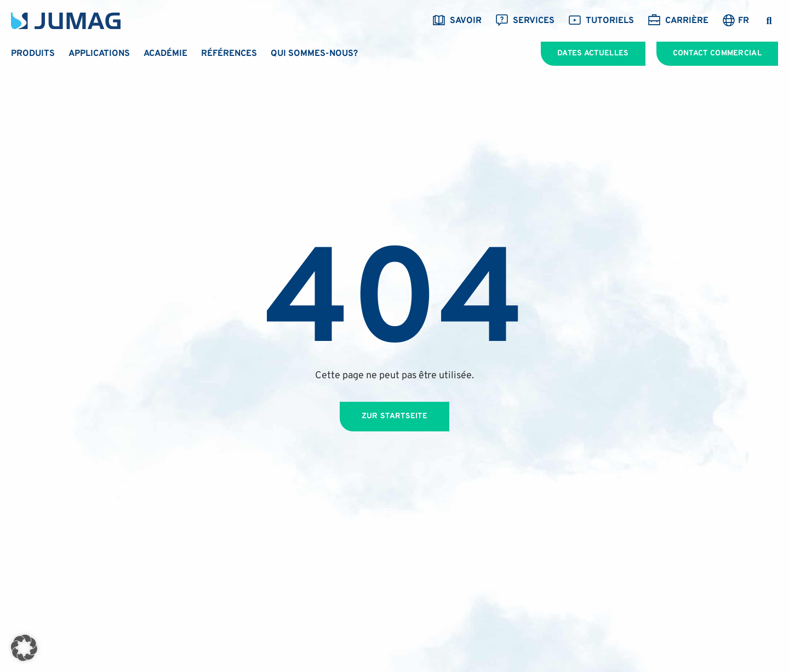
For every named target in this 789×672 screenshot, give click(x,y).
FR (744, 21)
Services (525, 21)
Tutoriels (601, 21)
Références (229, 54)
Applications (99, 54)
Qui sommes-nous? (314, 54)
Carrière (678, 21)
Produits (33, 54)
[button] (769, 21)
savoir (457, 21)
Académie (165, 54)
